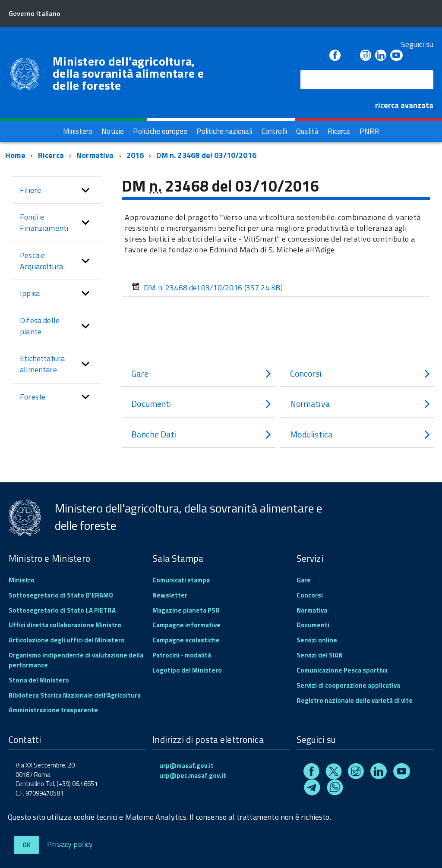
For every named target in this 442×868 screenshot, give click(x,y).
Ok (27, 845)
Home (15, 155)
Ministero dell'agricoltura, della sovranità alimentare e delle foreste (128, 73)
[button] (85, 190)
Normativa (95, 155)
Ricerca (51, 155)
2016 (135, 155)
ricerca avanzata (404, 105)
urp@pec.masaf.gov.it (193, 775)
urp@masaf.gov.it (186, 766)
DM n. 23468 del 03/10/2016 (206, 155)
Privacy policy (70, 844)
